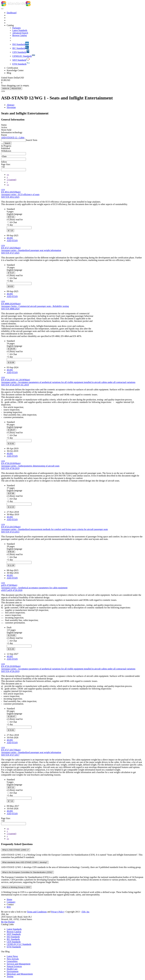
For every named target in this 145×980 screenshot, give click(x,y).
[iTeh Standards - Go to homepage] (13, 5)
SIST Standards (14, 934)
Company (11, 902)
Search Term (32, 140)
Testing (10, 976)
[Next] (7, 182)
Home (9, 899)
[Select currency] (13, 78)
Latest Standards (14, 929)
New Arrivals (13, 959)
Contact (10, 904)
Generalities (12, 961)
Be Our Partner (8, 922)
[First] (8, 175)
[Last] (8, 185)
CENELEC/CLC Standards (19, 944)
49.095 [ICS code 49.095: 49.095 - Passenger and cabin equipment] (10, 238)
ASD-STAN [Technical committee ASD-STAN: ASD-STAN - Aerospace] (12, 241)
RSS (9, 907)
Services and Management (19, 964)
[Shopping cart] (72, 83)
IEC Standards (13, 939)
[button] (4, 162)
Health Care (12, 969)
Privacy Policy (58, 912)
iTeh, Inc (86, 912)
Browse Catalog (14, 932)
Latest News (12, 956)
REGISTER (16, 88)
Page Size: (6, 164)
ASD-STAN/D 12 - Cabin (13, 137)
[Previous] (7, 177)
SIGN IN (6, 88)
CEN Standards (14, 942)
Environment (13, 971)
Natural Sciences (14, 966)
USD (8, 80)
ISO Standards (13, 937)
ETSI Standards (14, 947)
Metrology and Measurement (20, 974)
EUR (3, 80)
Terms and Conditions (37, 912)
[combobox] (14, 154)
